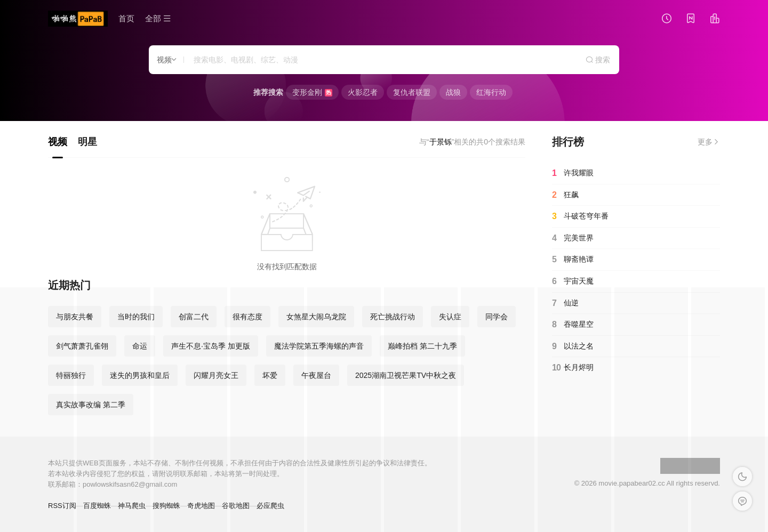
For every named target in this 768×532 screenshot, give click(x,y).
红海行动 (491, 92)
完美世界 (573, 238)
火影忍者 (363, 92)
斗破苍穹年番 (580, 216)
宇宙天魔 (573, 281)
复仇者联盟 (412, 92)
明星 (87, 142)
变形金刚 (312, 92)
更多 (709, 142)
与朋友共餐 (75, 317)
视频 (58, 142)
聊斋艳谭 (573, 260)
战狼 (453, 92)
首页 (126, 18)
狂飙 (565, 195)
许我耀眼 (573, 173)
